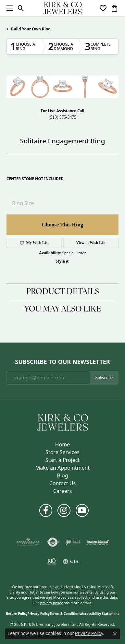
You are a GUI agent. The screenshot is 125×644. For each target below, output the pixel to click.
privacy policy (51, 603)
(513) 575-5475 (62, 117)
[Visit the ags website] (28, 542)
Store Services (62, 452)
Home (63, 444)
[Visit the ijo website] (73, 542)
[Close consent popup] (115, 634)
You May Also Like (62, 310)
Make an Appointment (62, 468)
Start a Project (62, 460)
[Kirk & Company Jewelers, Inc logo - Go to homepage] (63, 8)
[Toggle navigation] (8, 8)
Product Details (63, 292)
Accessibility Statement (100, 614)
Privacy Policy (39, 614)
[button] (21, 8)
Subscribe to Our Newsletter (62, 362)
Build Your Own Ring (31, 29)
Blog (62, 475)
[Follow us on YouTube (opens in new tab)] (82, 510)
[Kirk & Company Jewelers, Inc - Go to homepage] (63, 422)
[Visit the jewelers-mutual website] (98, 542)
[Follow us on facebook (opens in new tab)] (46, 510)
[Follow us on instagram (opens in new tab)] (64, 510)
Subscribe (104, 378)
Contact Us (62, 483)
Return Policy (17, 614)
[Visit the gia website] (71, 562)
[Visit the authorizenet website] (53, 542)
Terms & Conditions (65, 614)
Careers (63, 491)
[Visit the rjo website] (52, 562)
